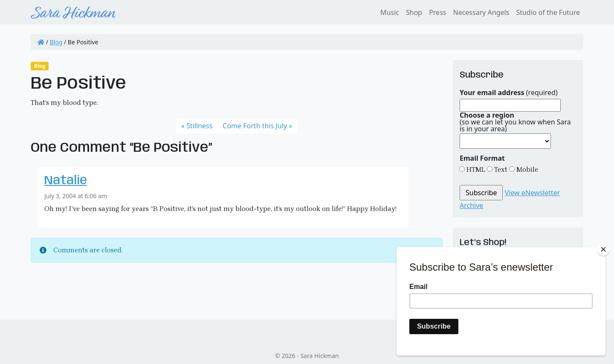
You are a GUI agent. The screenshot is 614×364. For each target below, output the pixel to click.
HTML (475, 169)
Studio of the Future (548, 12)
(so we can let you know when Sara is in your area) (515, 122)
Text (500, 169)
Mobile (526, 169)
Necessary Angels (481, 12)
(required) (509, 92)
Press (437, 12)
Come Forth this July (255, 126)
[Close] (603, 249)
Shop (414, 12)
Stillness (199, 126)
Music (390, 12)
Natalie (66, 181)
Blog (56, 42)
